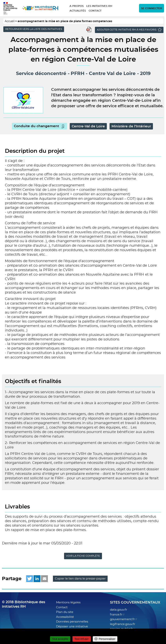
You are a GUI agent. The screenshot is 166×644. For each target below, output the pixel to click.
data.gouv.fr (119, 610)
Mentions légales (68, 602)
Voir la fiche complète (83, 556)
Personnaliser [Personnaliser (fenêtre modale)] (107, 639)
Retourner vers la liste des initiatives (34, 29)
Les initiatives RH (99, 6)
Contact (95, 11)
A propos (77, 6)
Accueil (10, 21)
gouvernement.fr (124, 619)
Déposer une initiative (72, 627)
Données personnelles (72, 622)
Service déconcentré (41, 74)
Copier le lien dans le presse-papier (80, 579)
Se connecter (152, 8)
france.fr (117, 615)
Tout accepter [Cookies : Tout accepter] (60, 639)
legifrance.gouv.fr (123, 624)
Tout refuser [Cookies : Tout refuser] (82, 639)
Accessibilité (65, 617)
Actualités (78, 11)
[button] (30, 579)
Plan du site (65, 612)
